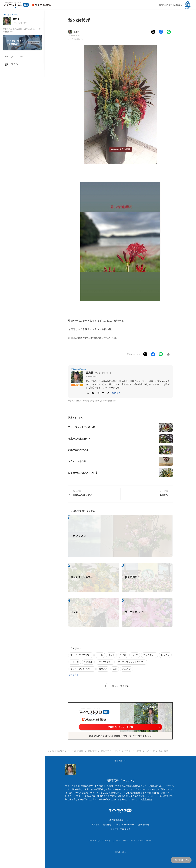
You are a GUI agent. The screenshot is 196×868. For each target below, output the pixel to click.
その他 (123, 655)
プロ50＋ (116, 841)
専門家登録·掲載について (120, 820)
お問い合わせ (143, 825)
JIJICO (125, 841)
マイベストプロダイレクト (100, 841)
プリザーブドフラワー (81, 655)
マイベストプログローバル (141, 841)
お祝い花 (79, 39)
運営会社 (96, 825)
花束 (115, 669)
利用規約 (107, 825)
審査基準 (147, 799)
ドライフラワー (105, 662)
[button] (116, 393)
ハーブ (135, 655)
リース (100, 655)
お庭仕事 (75, 662)
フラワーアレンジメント (82, 669)
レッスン (165, 655)
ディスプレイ (149, 655)
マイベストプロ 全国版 (120, 829)
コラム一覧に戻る (120, 686)
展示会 (111, 655)
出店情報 (88, 662)
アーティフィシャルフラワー (131, 662)
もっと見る (73, 674)
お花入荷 (126, 669)
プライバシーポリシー (124, 825)
